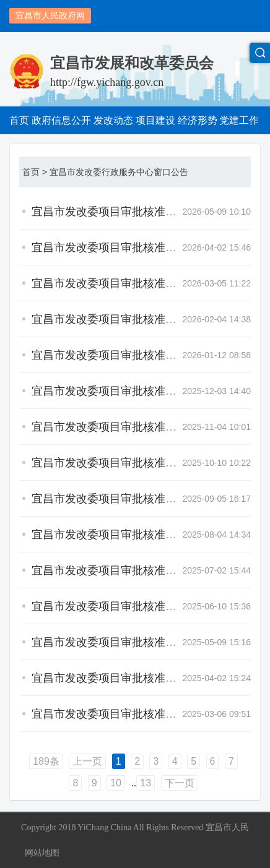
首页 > (35, 172)
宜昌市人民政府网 (50, 15)
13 (146, 783)
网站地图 (42, 853)
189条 (46, 761)
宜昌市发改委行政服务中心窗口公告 (119, 172)
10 (116, 783)
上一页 (87, 761)
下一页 (180, 783)
